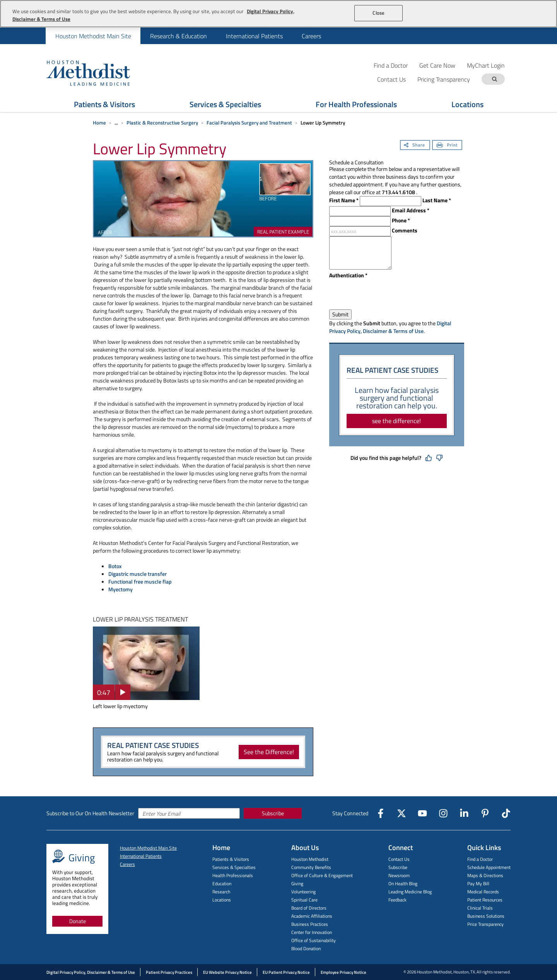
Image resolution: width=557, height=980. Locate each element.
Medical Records (483, 892)
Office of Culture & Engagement (322, 875)
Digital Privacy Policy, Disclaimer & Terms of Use (390, 327)
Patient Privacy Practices (169, 972)
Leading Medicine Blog (410, 892)
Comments (405, 230)
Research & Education (179, 36)
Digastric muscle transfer (138, 574)
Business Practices (310, 924)
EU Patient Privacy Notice (286, 972)
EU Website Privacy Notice (227, 972)
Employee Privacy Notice (343, 972)
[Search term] (494, 79)
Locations (467, 104)
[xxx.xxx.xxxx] (360, 231)
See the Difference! (269, 752)
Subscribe (273, 813)
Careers (311, 36)
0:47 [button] (104, 692)
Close (378, 13)
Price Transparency (485, 924)
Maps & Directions (485, 875)
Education (222, 884)
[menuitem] (93, 36)
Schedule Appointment (489, 867)
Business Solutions (486, 916)
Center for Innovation (312, 932)
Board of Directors (309, 908)
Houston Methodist (310, 859)
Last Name (437, 200)
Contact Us (399, 859)
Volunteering (303, 892)
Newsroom (399, 875)
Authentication (348, 275)
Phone (401, 220)
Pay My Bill (478, 884)
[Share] (415, 146)
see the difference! (396, 421)
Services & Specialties (225, 104)
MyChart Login (486, 65)
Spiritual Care (304, 900)
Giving (297, 884)
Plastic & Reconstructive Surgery (162, 123)
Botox (115, 566)
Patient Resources (485, 900)
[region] (278, 14)
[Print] (447, 146)
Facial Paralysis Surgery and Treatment (249, 123)
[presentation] (388, 294)
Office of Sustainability (314, 940)
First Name (344, 200)
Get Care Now (437, 65)
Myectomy (120, 589)
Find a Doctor (391, 65)
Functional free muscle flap (140, 581)
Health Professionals (233, 875)
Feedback (397, 900)
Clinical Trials (480, 908)
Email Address (411, 210)
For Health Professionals (356, 104)
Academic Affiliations (312, 916)
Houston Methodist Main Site (93, 36)
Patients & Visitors (104, 104)
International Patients (254, 36)
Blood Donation (306, 948)
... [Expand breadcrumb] (116, 123)
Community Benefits (311, 867)
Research (221, 892)
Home (99, 123)
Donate (78, 921)
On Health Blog (403, 884)
